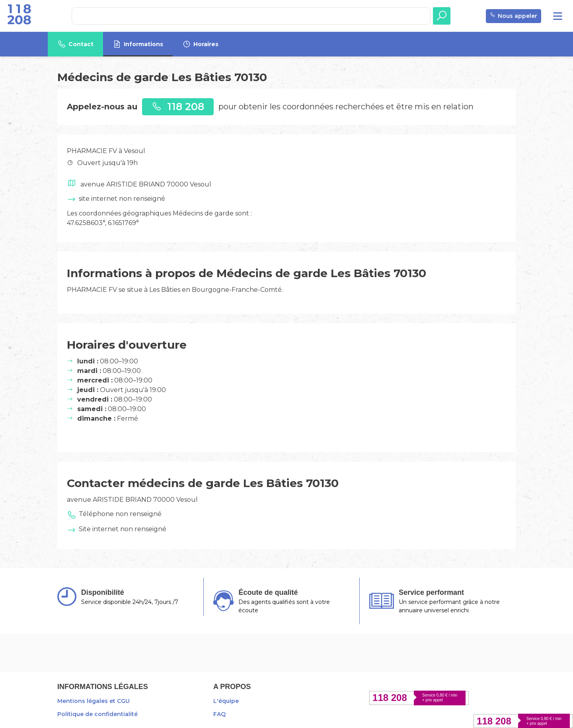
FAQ (219, 714)
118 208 (178, 106)
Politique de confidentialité (97, 714)
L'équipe (226, 701)
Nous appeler (514, 16)
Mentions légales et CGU (94, 701)
